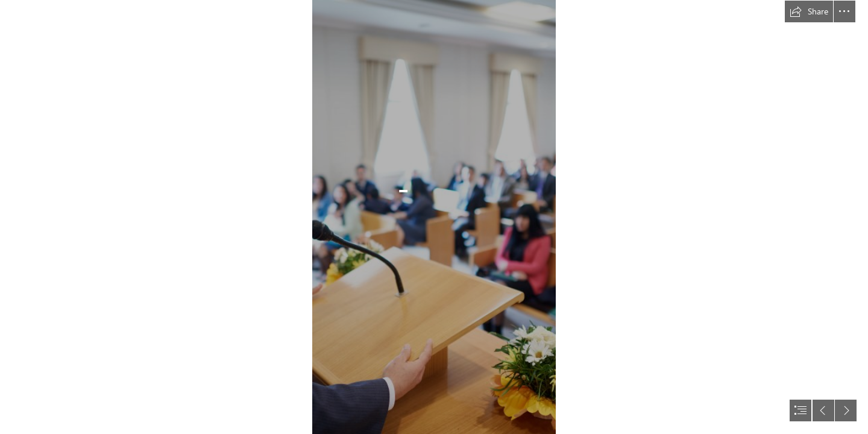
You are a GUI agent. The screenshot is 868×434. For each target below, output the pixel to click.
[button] (809, 11)
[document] (434, 217)
